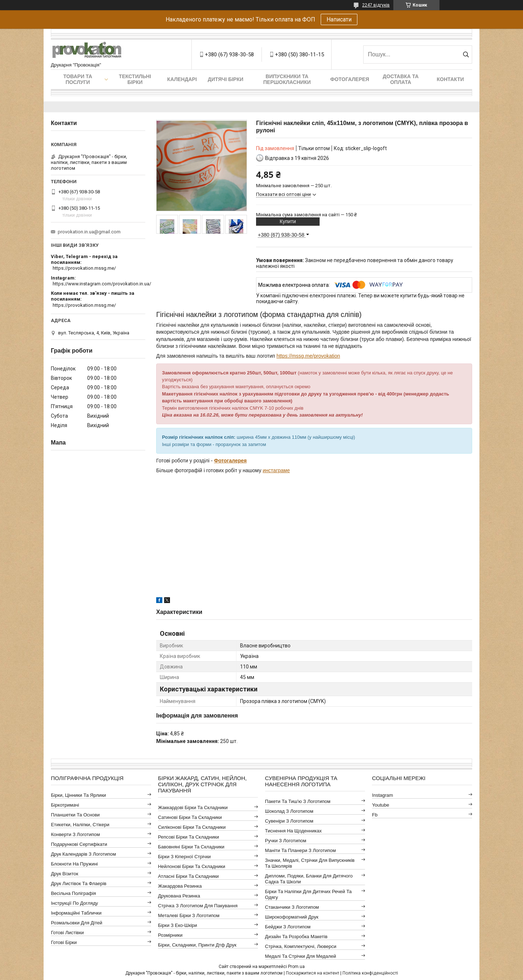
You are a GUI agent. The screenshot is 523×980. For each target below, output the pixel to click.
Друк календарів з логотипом (83, 854)
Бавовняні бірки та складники (191, 847)
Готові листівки (67, 933)
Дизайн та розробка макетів (296, 937)
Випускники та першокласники (287, 79)
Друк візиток (64, 874)
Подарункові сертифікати (79, 844)
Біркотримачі (65, 805)
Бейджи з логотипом (288, 927)
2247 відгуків (376, 5)
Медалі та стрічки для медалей (301, 956)
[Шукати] (466, 55)
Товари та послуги (78, 79)
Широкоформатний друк (292, 917)
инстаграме (276, 470)
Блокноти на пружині (74, 864)
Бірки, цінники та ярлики (78, 795)
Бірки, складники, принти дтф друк (197, 945)
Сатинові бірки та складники (190, 817)
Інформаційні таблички (76, 913)
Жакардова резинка (180, 886)
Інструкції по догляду (74, 903)
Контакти (451, 79)
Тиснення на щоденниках (293, 831)
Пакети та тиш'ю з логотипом (298, 801)
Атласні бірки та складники (188, 876)
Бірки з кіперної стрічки (184, 857)
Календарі (182, 79)
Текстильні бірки (135, 79)
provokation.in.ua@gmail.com (89, 232)
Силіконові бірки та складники (192, 827)
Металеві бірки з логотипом (189, 915)
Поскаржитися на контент (313, 973)
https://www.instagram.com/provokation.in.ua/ (102, 284)
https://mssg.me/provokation (308, 356)
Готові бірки (64, 942)
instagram (382, 795)
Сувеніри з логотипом (289, 821)
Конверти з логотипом (75, 834)
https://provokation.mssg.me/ (84, 268)
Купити (288, 221)
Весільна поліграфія (73, 893)
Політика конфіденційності (370, 973)
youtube (380, 805)
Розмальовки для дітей (76, 923)
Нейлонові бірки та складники (192, 866)
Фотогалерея (350, 79)
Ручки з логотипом (286, 841)
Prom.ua (296, 967)
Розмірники (170, 935)
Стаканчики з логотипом (292, 907)
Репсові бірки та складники (188, 837)
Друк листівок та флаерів (79, 883)
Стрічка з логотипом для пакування (198, 906)
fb (375, 815)
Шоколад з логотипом (289, 811)
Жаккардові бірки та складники (193, 808)
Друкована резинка (179, 896)
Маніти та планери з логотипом (301, 850)
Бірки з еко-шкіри (178, 925)
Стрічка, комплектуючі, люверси (301, 946)
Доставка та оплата (401, 79)
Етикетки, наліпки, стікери (80, 825)
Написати (339, 19)
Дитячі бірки (226, 79)
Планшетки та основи (75, 815)
